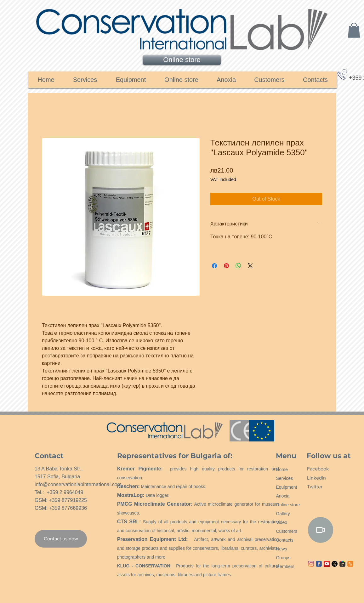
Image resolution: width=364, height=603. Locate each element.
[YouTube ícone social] (327, 564)
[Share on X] (250, 266)
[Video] (321, 530)
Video (282, 522)
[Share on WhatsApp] (238, 266)
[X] (335, 564)
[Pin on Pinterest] (226, 266)
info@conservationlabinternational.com (78, 484)
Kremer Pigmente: (140, 469)
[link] (354, 30)
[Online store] (182, 60)
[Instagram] (311, 564)
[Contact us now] (61, 539)
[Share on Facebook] (214, 266)
